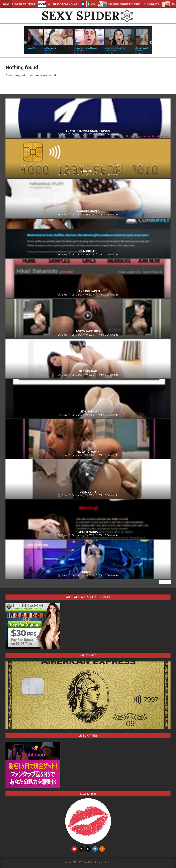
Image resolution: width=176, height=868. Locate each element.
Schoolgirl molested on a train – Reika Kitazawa (137, 4)
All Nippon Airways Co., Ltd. (67, 4)
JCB (97, 4)
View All (165, 582)
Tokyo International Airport (25, 4)
